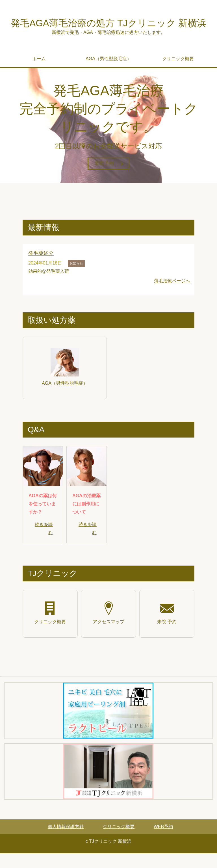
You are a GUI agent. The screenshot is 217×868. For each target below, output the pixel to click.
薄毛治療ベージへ (172, 296)
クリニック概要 (178, 74)
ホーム (39, 74)
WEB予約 (163, 841)
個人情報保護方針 (66, 841)
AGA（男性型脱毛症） (108, 74)
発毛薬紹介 (41, 268)
